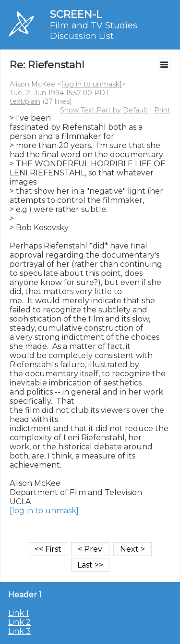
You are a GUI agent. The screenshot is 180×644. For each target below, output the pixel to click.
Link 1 (18, 613)
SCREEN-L (76, 14)
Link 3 (19, 631)
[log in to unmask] (91, 84)
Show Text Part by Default (104, 110)
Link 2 (19, 622)
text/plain (25, 101)
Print (162, 110)
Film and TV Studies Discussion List (94, 31)
